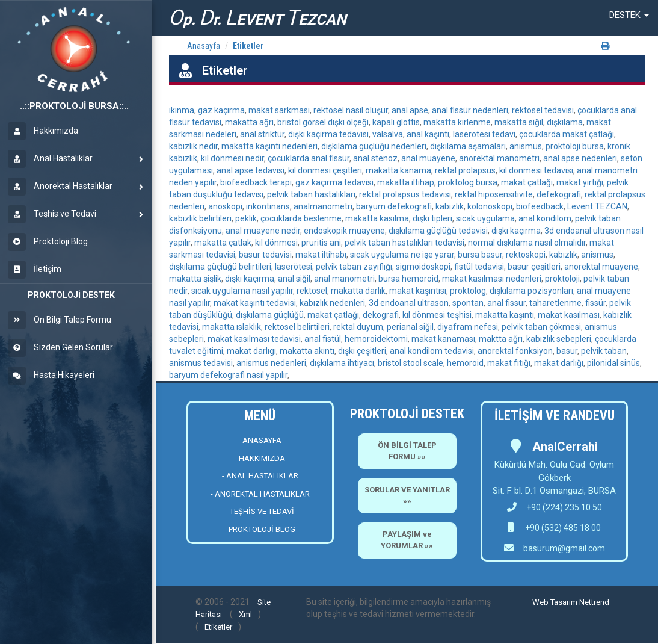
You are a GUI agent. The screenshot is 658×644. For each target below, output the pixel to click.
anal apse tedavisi (251, 170)
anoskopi (225, 206)
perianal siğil (410, 327)
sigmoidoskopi (423, 267)
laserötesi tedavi (484, 134)
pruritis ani (321, 243)
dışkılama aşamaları (468, 146)
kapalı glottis (396, 122)
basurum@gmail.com (564, 548)
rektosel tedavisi (543, 110)
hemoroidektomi (376, 339)
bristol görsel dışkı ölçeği (323, 122)
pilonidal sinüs (613, 363)
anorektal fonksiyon (515, 351)
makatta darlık (358, 291)
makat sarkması (279, 110)
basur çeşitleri (534, 267)
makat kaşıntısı (418, 291)
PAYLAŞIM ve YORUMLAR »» (407, 540)
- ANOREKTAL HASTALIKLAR (260, 494)
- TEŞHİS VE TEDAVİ (260, 511)
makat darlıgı (251, 351)
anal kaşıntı (428, 134)
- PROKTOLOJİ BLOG (260, 529)
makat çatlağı (527, 182)
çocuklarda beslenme (301, 218)
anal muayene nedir (263, 231)
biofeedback (540, 206)
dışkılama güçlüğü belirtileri (220, 267)
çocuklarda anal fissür (309, 158)
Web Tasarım (555, 602)
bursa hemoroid (408, 279)
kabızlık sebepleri (559, 339)
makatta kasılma (377, 218)
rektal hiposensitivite (494, 194)
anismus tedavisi (201, 363)
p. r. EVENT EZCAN (257, 18)
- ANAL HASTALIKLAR (260, 476)
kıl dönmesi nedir (232, 158)
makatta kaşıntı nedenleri (269, 146)
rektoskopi (526, 255)
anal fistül (323, 339)
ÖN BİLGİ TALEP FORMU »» (407, 451)
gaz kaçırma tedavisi (334, 182)
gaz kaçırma (221, 110)
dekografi (381, 315)
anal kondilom (545, 218)
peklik (246, 218)
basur (567, 351)
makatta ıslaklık (232, 327)
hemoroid (465, 363)
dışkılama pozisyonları (531, 291)
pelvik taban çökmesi (541, 327)
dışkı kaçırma (516, 231)
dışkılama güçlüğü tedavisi (438, 231)
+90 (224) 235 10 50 (555, 507)
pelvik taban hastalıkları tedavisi (404, 243)
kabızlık (450, 206)
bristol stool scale (410, 363)
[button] (629, 15)
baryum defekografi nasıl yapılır (228, 375)
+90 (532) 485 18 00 (562, 528)
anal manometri (344, 279)
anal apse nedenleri (580, 158)
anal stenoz (375, 158)
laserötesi (294, 267)
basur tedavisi (265, 255)
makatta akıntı (307, 351)
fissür (595, 303)
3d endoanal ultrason (409, 303)
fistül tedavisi (479, 267)
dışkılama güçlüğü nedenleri (374, 146)
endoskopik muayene (344, 231)
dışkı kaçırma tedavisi (328, 134)
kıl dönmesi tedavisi (536, 170)
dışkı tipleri (432, 218)
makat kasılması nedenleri (492, 279)
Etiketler (248, 46)
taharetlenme (555, 303)
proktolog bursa (468, 182)
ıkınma (182, 110)
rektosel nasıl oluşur (351, 110)
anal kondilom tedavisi (432, 351)
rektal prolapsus (465, 170)
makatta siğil (519, 122)
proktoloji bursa (575, 146)
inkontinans (268, 206)
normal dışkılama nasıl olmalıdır (527, 243)
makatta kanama (398, 170)
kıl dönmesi (276, 243)
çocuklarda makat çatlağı (567, 134)
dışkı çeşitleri (362, 351)
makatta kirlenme (457, 122)
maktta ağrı (501, 339)
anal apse (410, 110)
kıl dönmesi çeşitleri (325, 170)
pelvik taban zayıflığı (354, 267)
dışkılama (565, 122)
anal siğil (294, 279)
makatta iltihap (406, 182)
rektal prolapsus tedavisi (405, 194)
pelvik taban (604, 351)
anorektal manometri (499, 158)
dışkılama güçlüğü (270, 315)
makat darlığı (559, 363)
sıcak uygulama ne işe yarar (402, 255)
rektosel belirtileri (297, 327)
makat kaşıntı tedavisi (255, 303)
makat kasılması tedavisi (254, 339)
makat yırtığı (580, 182)
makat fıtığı (509, 363)
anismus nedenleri (271, 363)
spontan (468, 303)
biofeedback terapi (256, 182)
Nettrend (594, 602)
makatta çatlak (223, 243)
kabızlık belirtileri (200, 218)
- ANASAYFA (260, 440)
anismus (526, 146)
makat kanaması (443, 339)
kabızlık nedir (193, 146)
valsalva (388, 134)
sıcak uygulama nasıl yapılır (242, 291)
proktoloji (562, 279)
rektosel (312, 291)
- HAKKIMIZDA (260, 458)
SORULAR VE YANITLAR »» (407, 495)
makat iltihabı (321, 255)
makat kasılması (569, 315)
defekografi (559, 194)
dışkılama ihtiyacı (342, 363)
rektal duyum (358, 327)
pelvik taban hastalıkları (311, 194)
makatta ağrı (249, 122)
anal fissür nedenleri (470, 110)
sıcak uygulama (485, 218)
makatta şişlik (195, 279)
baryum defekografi (394, 206)
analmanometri (323, 206)
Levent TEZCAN (597, 206)
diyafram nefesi (468, 327)
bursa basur (480, 255)
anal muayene (428, 158)
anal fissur (506, 303)
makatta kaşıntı (505, 315)
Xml (245, 614)
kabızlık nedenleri (332, 303)
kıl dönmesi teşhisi (437, 315)
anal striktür (262, 134)
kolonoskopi (490, 206)
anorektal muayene (601, 267)
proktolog (468, 291)
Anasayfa (204, 46)
